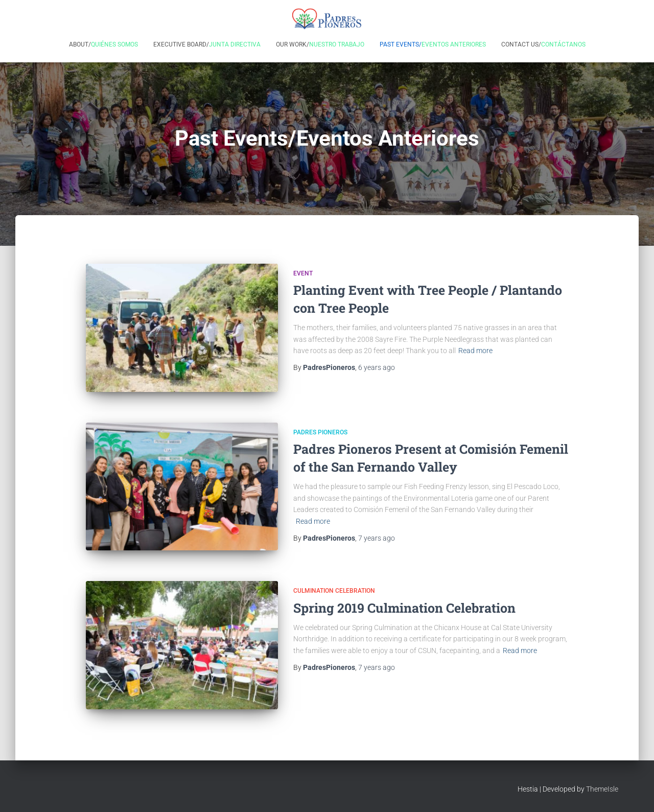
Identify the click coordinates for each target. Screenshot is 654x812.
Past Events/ (433, 44)
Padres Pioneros (320, 432)
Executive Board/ (207, 44)
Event (303, 273)
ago (377, 367)
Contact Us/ (543, 44)
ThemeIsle (602, 789)
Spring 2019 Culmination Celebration (404, 608)
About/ (103, 44)
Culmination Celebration (334, 591)
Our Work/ (320, 44)
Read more (475, 351)
